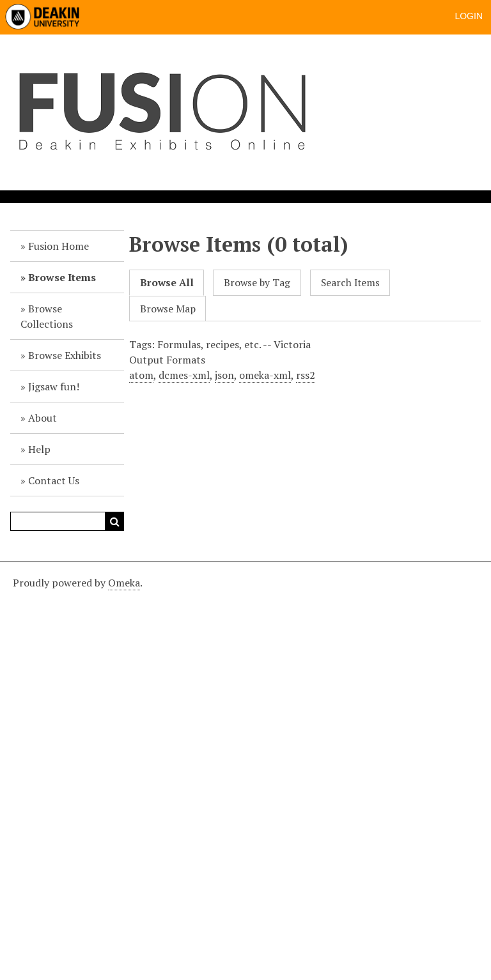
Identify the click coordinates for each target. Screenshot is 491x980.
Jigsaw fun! (54, 387)
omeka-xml (265, 375)
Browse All (167, 283)
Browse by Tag (257, 283)
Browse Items (62, 277)
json (224, 375)
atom (141, 375)
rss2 (306, 375)
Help (39, 449)
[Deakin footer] (245, 769)
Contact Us (54, 480)
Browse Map (168, 309)
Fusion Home (58, 246)
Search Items (350, 283)
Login (469, 16)
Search (114, 521)
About (43, 418)
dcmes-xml (184, 375)
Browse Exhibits (65, 355)
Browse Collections (47, 316)
